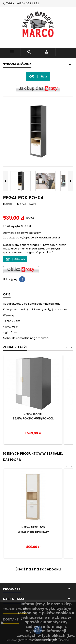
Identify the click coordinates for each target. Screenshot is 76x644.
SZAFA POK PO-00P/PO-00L (33, 418)
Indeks (8, 204)
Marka (22, 204)
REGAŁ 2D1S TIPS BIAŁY (33, 532)
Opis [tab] (7, 294)
